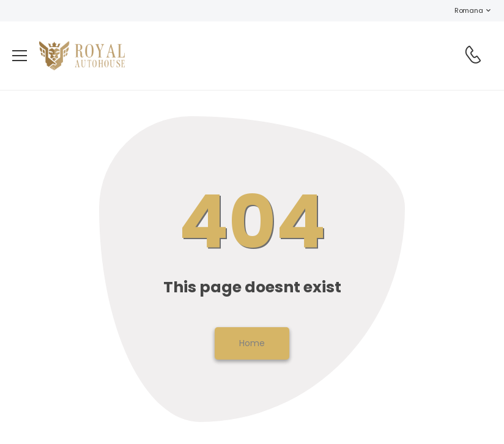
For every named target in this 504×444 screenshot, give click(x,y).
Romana (462, 10)
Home (252, 343)
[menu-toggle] (20, 56)
